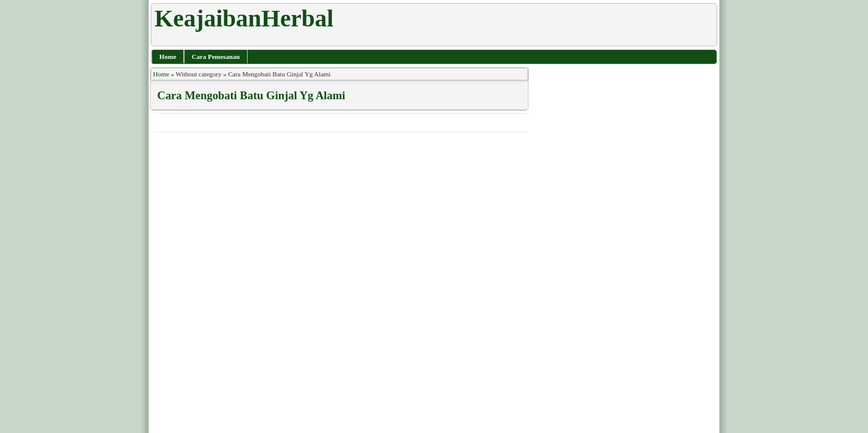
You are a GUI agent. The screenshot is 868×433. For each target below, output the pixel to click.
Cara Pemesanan (216, 57)
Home (168, 57)
